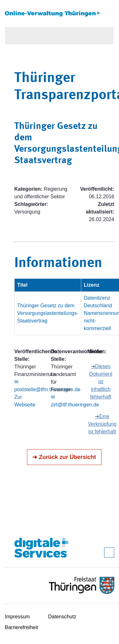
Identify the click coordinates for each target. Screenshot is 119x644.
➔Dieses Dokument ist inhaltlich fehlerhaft (101, 382)
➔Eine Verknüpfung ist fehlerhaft (102, 424)
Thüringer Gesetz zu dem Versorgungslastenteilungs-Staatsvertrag (48, 313)
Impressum (17, 617)
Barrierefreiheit (21, 627)
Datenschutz (62, 617)
